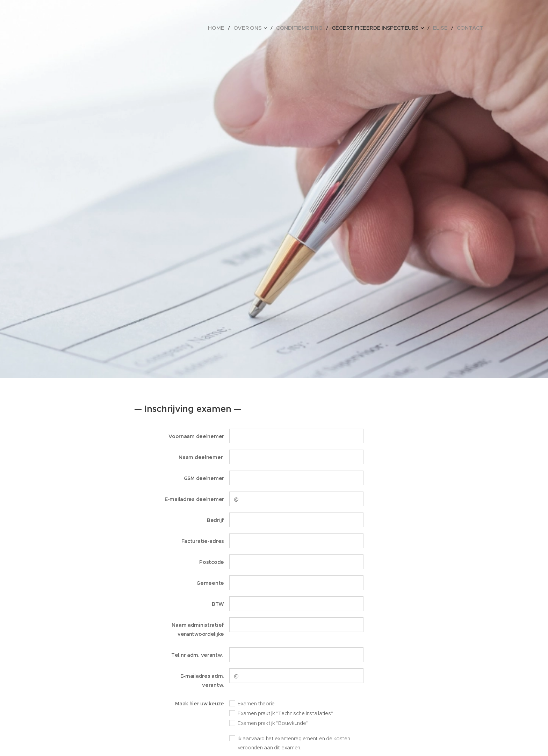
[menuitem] (249, 28)
